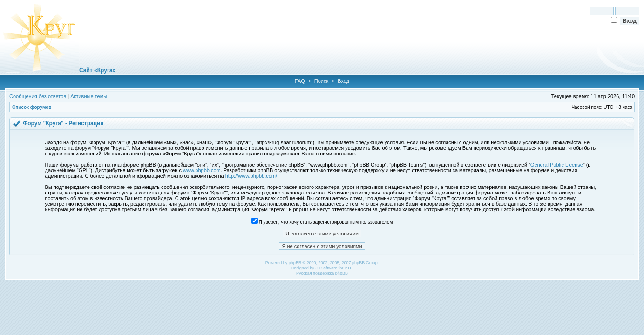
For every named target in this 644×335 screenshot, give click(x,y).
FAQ (300, 81)
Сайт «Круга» (97, 70)
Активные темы (89, 96)
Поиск (321, 81)
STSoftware (326, 268)
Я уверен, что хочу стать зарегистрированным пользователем (322, 222)
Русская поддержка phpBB (322, 273)
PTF (348, 268)
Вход (343, 81)
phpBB (295, 263)
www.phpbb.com (202, 170)
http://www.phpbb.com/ (251, 176)
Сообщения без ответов (38, 96)
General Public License (557, 165)
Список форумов (32, 107)
